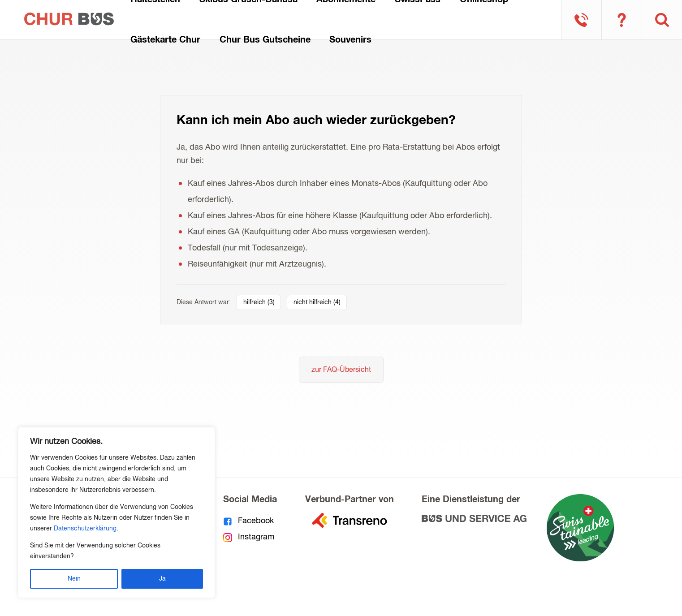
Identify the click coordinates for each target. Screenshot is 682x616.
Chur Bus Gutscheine (265, 40)
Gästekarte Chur (165, 40)
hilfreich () (259, 302)
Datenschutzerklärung (85, 529)
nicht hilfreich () (317, 302)
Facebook (249, 521)
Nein (74, 579)
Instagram (249, 537)
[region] (117, 513)
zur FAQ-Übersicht (341, 370)
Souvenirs (350, 40)
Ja (162, 579)
